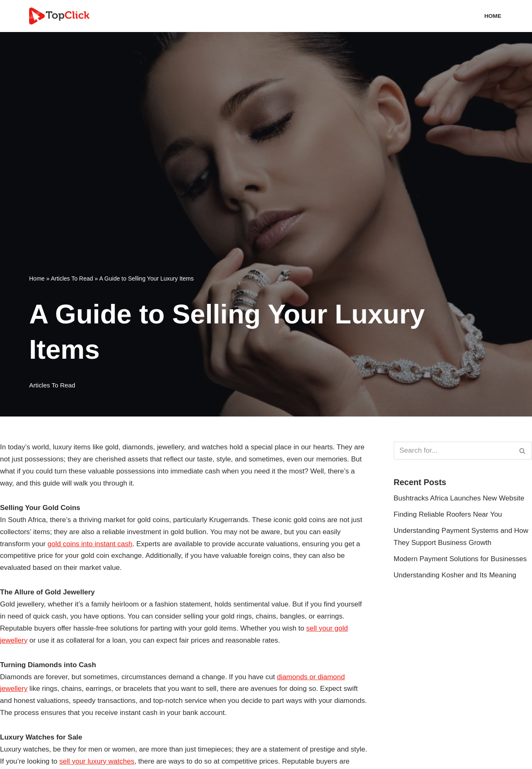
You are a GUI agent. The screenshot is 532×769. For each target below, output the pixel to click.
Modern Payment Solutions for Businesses (460, 559)
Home (493, 16)
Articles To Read (72, 279)
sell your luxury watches (97, 761)
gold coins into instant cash (90, 544)
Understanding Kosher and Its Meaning (455, 575)
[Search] (453, 451)
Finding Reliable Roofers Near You (448, 514)
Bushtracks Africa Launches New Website (459, 498)
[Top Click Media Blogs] (61, 16)
